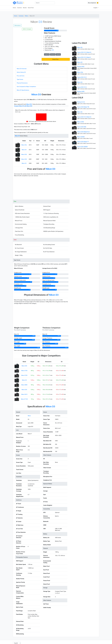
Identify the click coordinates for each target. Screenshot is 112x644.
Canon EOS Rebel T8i (83, 107)
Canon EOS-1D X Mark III (84, 52)
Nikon (27, 16)
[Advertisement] (41, 189)
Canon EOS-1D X (82, 87)
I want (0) (47, 54)
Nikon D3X (24, 159)
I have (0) (53, 54)
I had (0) (58, 54)
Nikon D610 (24, 394)
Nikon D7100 (24, 399)
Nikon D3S (29, 104)
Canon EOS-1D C (82, 77)
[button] (56, 59)
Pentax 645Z (81, 67)
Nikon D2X (24, 390)
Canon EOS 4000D (82, 147)
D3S (53, 50)
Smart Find (31, 8)
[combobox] (45, 3)
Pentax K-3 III (81, 102)
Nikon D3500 (81, 137)
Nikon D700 (24, 375)
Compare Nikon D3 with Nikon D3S (23, 106)
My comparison (93, 3)
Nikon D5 (80, 62)
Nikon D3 (24, 163)
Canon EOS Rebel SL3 (83, 132)
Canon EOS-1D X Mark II (84, 57)
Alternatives (18, 26)
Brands (25, 8)
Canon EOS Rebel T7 (83, 142)
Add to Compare (27, 29)
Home (14, 8)
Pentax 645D (81, 92)
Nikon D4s (24, 145)
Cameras (19, 8)
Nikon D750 (24, 371)
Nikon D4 (24, 150)
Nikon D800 (24, 385)
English (96, 8)
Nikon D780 (80, 122)
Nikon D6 (80, 47)
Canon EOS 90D (82, 127)
